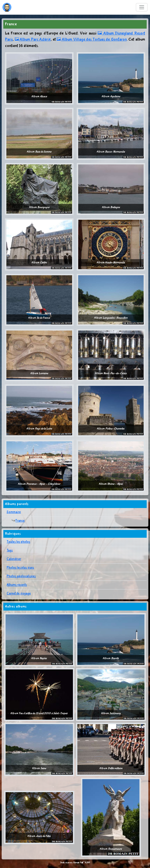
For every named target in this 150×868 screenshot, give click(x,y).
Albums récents (17, 585)
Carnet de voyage (19, 594)
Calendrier (14, 559)
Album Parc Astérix (33, 39)
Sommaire (14, 512)
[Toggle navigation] (142, 7)
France (20, 521)
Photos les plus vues (20, 568)
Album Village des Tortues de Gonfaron (91, 39)
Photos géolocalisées (21, 576)
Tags (10, 551)
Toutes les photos (18, 542)
